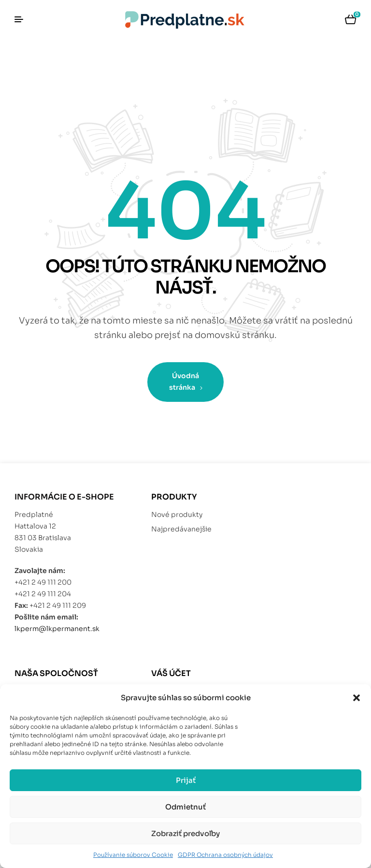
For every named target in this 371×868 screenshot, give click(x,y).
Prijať (186, 780)
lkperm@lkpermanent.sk (57, 629)
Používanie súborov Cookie (133, 855)
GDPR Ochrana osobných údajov (225, 855)
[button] (357, 698)
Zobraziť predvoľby (185, 833)
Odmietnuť (185, 807)
